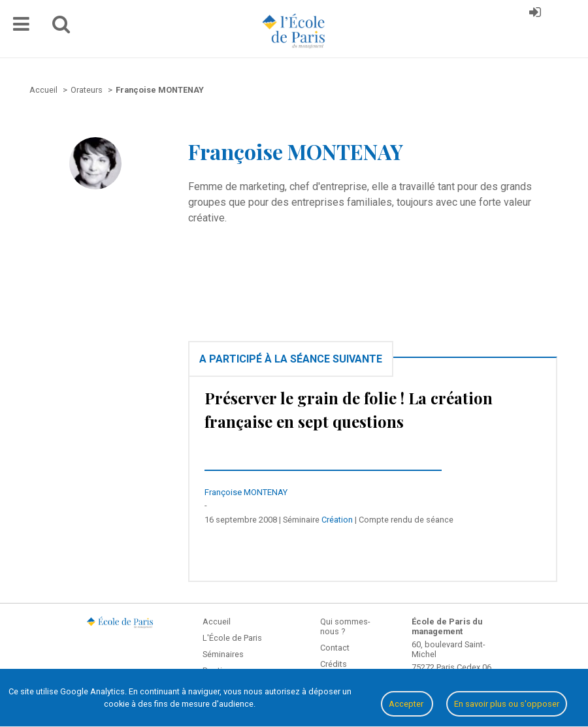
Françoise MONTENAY (246, 492)
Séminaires (223, 654)
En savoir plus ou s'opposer (507, 704)
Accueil (217, 622)
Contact (335, 648)
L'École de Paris (232, 638)
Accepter (407, 704)
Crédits (334, 664)
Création (337, 520)
